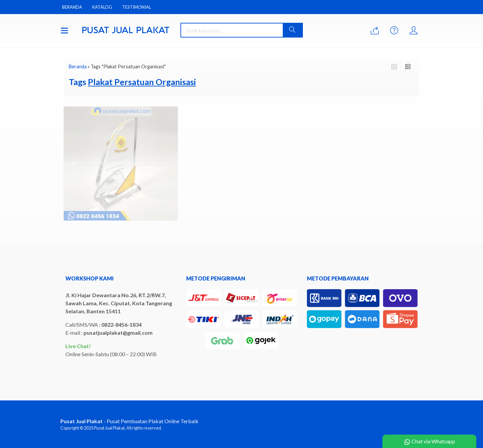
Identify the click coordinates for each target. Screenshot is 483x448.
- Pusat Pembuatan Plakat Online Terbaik (129, 421)
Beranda (72, 7)
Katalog (102, 7)
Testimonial (137, 7)
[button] (292, 30)
